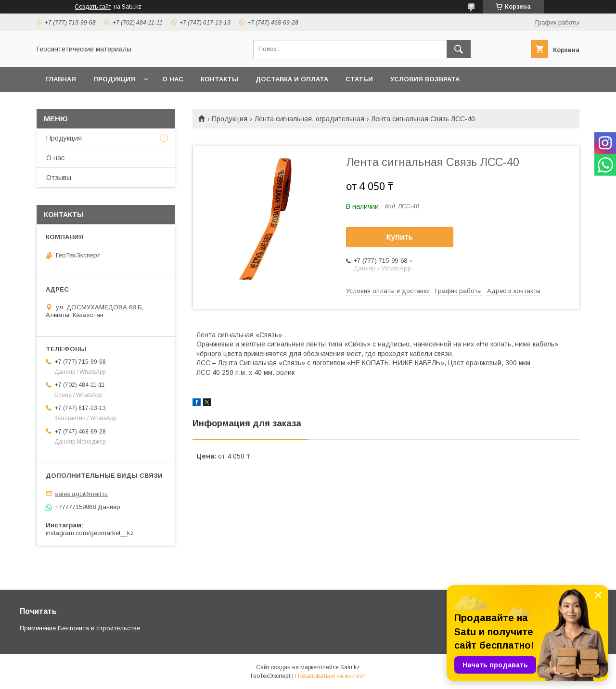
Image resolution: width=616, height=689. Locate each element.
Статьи (359, 79)
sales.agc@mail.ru (81, 493)
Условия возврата (425, 79)
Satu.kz (350, 667)
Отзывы (59, 178)
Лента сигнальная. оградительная (309, 119)
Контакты (219, 79)
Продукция (114, 79)
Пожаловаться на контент (330, 676)
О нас (173, 79)
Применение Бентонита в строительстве (80, 628)
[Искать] (459, 49)
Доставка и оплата (292, 79)
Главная (61, 79)
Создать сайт (93, 7)
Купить (400, 237)
